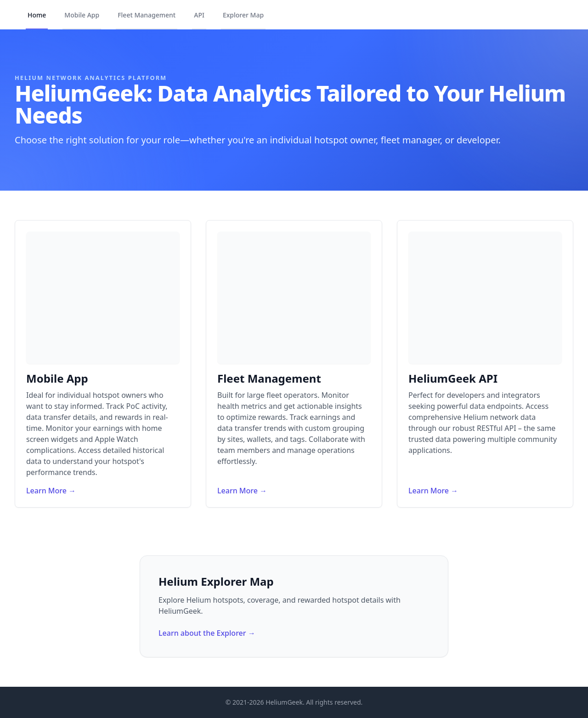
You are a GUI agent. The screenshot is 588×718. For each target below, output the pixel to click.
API (199, 15)
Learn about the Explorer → (207, 633)
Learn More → (51, 491)
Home (37, 15)
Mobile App (82, 15)
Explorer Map (243, 15)
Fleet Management (147, 15)
